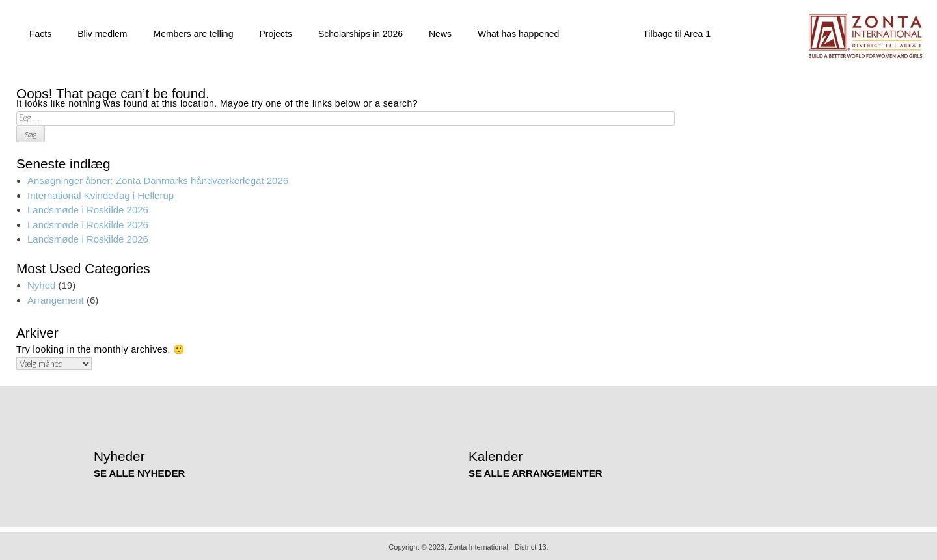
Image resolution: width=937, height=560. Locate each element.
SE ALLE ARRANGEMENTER (536, 471)
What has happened (518, 32)
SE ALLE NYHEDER (139, 471)
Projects (276, 32)
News (440, 32)
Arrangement (56, 298)
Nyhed (41, 283)
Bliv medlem (102, 32)
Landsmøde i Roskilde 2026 (88, 208)
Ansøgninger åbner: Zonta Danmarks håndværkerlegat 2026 (158, 179)
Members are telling (193, 32)
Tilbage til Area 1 (677, 32)
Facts (40, 32)
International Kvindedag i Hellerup (101, 193)
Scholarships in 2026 (360, 32)
